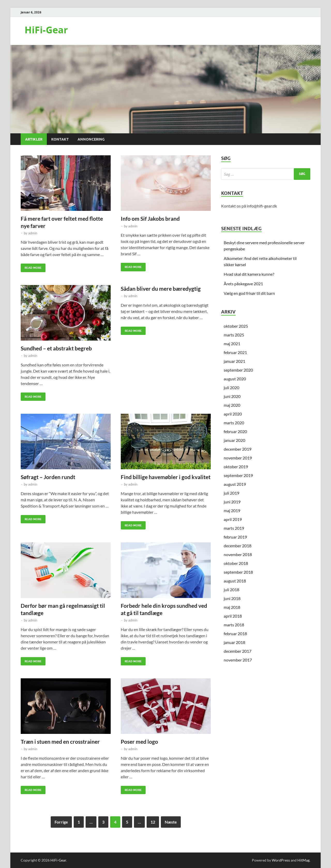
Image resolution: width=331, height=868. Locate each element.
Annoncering (91, 139)
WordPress (281, 860)
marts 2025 (234, 335)
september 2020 (238, 370)
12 (153, 822)
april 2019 (233, 519)
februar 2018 (235, 633)
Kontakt (60, 139)
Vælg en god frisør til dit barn (249, 293)
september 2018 (238, 572)
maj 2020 (232, 405)
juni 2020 (232, 396)
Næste (171, 822)
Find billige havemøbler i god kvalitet (166, 477)
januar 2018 (234, 642)
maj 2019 (232, 510)
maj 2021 (232, 344)
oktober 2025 (236, 326)
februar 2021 (235, 352)
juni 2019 (232, 502)
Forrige (61, 822)
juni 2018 (232, 598)
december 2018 (238, 546)
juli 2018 (231, 590)
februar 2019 (235, 537)
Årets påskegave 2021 (243, 284)
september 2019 (238, 475)
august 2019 (235, 484)
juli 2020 (231, 387)
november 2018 (238, 554)
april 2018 (233, 616)
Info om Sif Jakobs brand (150, 218)
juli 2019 (231, 493)
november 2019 (238, 458)
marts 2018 (234, 625)
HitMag (303, 860)
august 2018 (235, 581)
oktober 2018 (236, 563)
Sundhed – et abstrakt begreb (56, 348)
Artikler (34, 139)
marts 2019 (234, 528)
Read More (31, 267)
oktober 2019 (236, 467)
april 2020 (233, 414)
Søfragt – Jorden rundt (48, 477)
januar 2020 (234, 440)
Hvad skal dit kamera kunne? (249, 274)
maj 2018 (232, 607)
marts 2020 (234, 423)
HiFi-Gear (46, 30)
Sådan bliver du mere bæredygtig (161, 289)
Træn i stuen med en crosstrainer (60, 742)
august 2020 (235, 379)
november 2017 (238, 660)
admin (33, 233)
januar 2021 (234, 361)
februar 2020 (235, 431)
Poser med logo (139, 742)
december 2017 (238, 651)
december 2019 (238, 449)
